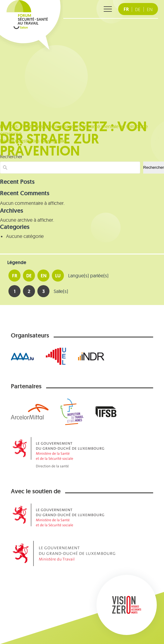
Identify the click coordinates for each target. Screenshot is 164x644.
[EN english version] (150, 9)
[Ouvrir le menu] (108, 9)
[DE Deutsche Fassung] (138, 9)
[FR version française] (126, 9)
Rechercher (154, 167)
